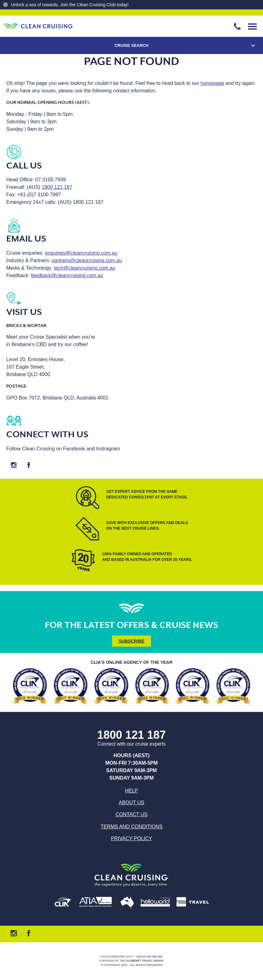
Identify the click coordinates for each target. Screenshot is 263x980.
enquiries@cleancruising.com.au (81, 253)
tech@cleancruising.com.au (85, 268)
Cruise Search (131, 45)
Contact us (131, 814)
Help (132, 791)
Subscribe (131, 641)
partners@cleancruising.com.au (87, 260)
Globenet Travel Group (144, 961)
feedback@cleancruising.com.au (67, 275)
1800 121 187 (57, 187)
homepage (212, 83)
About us (132, 803)
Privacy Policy (132, 838)
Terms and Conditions (131, 827)
